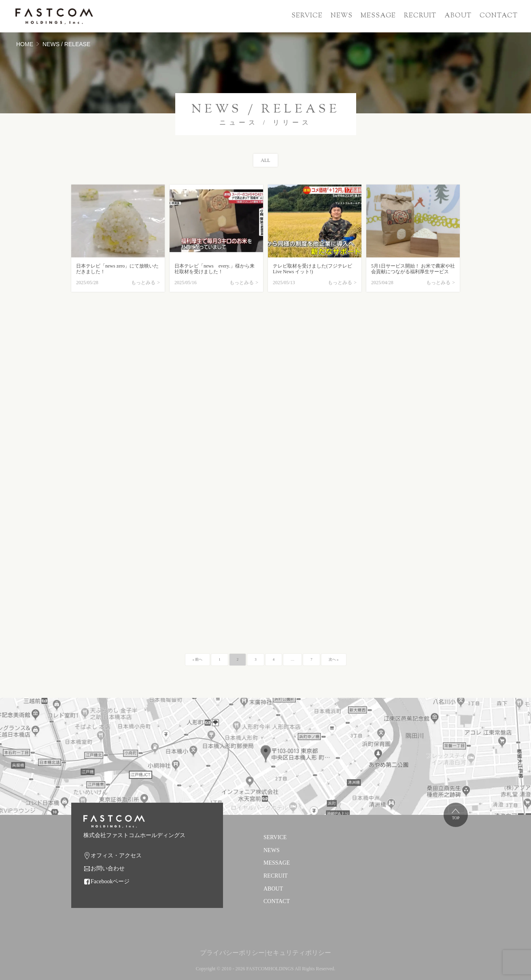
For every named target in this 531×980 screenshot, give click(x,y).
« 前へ (198, 659)
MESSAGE (378, 16)
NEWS (342, 16)
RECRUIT (420, 16)
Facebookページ (110, 881)
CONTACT (499, 16)
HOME (25, 44)
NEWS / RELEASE (66, 44)
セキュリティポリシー (299, 953)
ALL (265, 160)
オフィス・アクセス (116, 856)
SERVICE (307, 16)
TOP (456, 818)
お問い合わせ (108, 868)
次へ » (334, 659)
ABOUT (458, 16)
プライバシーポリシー (232, 953)
